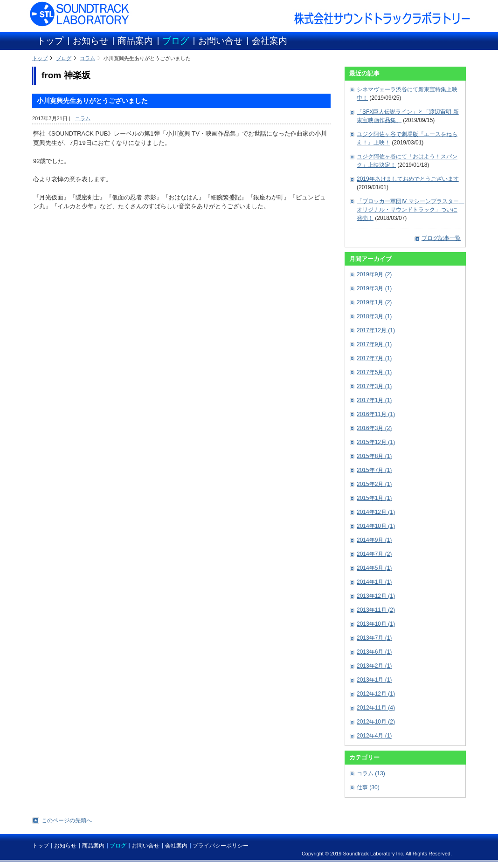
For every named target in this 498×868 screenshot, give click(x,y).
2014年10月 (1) (376, 526)
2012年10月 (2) (376, 722)
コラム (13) (371, 773)
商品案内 (135, 41)
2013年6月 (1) (374, 652)
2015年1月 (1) (374, 498)
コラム (87, 58)
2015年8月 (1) (374, 456)
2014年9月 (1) (374, 540)
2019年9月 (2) (374, 274)
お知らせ (90, 41)
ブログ (176, 41)
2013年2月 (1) (374, 666)
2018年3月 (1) (374, 316)
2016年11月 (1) (376, 414)
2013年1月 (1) (374, 680)
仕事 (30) (368, 787)
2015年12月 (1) (376, 442)
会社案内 (270, 41)
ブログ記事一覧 (441, 238)
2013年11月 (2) (376, 610)
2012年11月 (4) (376, 708)
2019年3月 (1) (374, 288)
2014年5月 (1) (374, 568)
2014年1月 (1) (374, 582)
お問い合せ (220, 41)
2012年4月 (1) (374, 736)
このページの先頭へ (67, 820)
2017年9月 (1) (374, 344)
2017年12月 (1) (376, 330)
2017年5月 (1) (374, 372)
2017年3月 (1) (374, 386)
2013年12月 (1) (376, 596)
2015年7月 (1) (374, 470)
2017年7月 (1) (374, 358)
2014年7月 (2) (374, 554)
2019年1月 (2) (374, 302)
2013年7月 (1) (374, 638)
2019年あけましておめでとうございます (408, 179)
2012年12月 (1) (376, 694)
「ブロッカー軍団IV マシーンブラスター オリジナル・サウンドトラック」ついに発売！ (411, 210)
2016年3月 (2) (374, 428)
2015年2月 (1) (374, 484)
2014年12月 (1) (376, 512)
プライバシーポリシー (221, 846)
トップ (50, 41)
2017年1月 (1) (374, 400)
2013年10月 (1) (376, 624)
